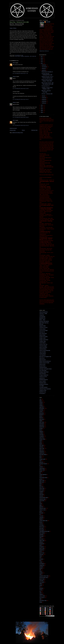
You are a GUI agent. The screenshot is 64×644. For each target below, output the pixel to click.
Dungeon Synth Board (44, 340)
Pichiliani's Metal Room (44, 372)
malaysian (41, 518)
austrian (41, 412)
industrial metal (42, 499)
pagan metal (42, 541)
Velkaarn (14, 77)
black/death (42, 424)
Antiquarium (42, 315)
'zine (40, 399)
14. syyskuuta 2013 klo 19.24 (21, 117)
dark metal (42, 445)
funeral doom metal (43, 478)
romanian (41, 559)
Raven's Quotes (43, 381)
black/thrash (42, 427)
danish (23, 56)
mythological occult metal (44, 531)
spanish (41, 568)
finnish (41, 471)
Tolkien (41, 584)
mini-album (42, 525)
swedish (41, 573)
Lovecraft (41, 516)
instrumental (42, 501)
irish (40, 502)
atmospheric (42, 408)
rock (40, 557)
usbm (41, 593)
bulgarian (41, 432)
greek (41, 484)
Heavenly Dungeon (43, 346)
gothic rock (42, 482)
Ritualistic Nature (43, 383)
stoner (41, 571)
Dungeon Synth (42, 338)
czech (41, 442)
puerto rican (42, 553)
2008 (42, 112)
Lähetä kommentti (13, 128)
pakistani (41, 542)
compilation (42, 436)
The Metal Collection (43, 387)
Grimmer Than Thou (43, 344)
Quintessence (42, 378)
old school (41, 539)
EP (40, 465)
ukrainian (41, 588)
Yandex (11, 28)
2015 (42, 60)
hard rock (41, 487)
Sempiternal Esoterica (44, 384)
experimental (42, 468)
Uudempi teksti (13, 130)
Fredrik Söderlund (43, 475)
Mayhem (41, 519)
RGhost (15, 28)
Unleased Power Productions (45, 389)
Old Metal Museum (43, 367)
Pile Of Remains (43, 373)
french (41, 476)
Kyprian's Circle (42, 510)
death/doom (42, 451)
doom (41, 458)
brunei (41, 430)
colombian (41, 435)
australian (41, 410)
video (40, 599)
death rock (42, 450)
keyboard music (43, 508)
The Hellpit (42, 386)
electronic (41, 462)
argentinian (42, 407)
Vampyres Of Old (43, 390)
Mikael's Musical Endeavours (45, 361)
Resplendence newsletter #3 (47, 72)
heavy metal (42, 488)
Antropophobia (42, 317)
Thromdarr (42, 581)
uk (40, 587)
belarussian (42, 419)
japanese (41, 507)
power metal (42, 548)
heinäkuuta (44, 98)
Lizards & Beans (43, 354)
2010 (42, 109)
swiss (41, 574)
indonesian (42, 494)
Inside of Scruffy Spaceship (45, 350)
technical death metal (44, 577)
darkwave (41, 447)
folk (40, 473)
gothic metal (42, 481)
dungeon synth (42, 459)
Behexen (41, 418)
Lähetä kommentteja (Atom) (17, 133)
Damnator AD (42, 332)
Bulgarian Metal (42, 326)
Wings (41, 602)
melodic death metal (43, 521)
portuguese (42, 547)
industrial (41, 496)
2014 (42, 62)
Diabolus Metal (42, 335)
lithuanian (41, 513)
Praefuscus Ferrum (43, 377)
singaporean (42, 565)
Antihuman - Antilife (43, 314)
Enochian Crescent (43, 464)
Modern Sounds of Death (44, 363)
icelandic (41, 493)
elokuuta (44, 96)
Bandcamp (42, 413)
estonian (41, 467)
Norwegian (42, 536)
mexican (41, 524)
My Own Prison (42, 366)
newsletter (41, 534)
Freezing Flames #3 (45, 86)
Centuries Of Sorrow (43, 327)
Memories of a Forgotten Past (45, 357)
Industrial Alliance (43, 349)
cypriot (41, 441)
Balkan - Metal (42, 320)
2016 (42, 58)
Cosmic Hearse (42, 329)
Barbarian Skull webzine (44, 321)
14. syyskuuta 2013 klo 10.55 (21, 89)
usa (40, 591)
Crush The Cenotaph (44, 330)
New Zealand (42, 533)
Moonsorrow (42, 527)
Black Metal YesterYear (44, 323)
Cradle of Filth (42, 439)
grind (40, 485)
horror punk (42, 490)
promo (41, 551)
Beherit (41, 416)
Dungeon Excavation (44, 337)
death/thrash (42, 453)
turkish (41, 585)
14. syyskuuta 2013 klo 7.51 (20, 73)
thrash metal (42, 579)
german (41, 479)
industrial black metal (44, 498)
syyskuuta (44, 70)
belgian (41, 421)
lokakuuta (44, 69)
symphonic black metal (44, 576)
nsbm (41, 537)
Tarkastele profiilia (44, 51)
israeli (41, 504)
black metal (18, 56)
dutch (41, 461)
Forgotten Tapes (43, 341)
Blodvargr (41, 324)
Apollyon (41, 405)
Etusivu (23, 130)
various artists (42, 596)
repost (41, 556)
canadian (41, 433)
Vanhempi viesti (34, 130)
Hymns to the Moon (43, 347)
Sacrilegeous (42, 564)
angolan (41, 404)
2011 (42, 107)
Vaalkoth (41, 594)
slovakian (41, 567)
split (40, 570)
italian (41, 505)
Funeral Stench (42, 343)
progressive (42, 550)
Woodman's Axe (43, 392)
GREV (14, 63)
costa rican (42, 438)
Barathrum (42, 415)
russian (41, 562)
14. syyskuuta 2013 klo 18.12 (21, 99)
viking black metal (43, 601)
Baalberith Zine (42, 318)
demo (41, 456)
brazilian (41, 428)
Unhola (41, 590)
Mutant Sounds (42, 364)
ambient (41, 402)
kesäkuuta (44, 99)
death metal (42, 448)
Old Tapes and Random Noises (46, 369)
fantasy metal (42, 470)
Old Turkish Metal (43, 370)
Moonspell (41, 528)
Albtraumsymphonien (44, 312)
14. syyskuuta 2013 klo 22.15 (21, 125)
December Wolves (43, 455)
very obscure (33, 56)
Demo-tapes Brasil (43, 334)
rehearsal (27, 56)
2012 (42, 105)
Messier (41, 522)
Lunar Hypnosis (42, 355)
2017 (42, 56)
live (40, 514)
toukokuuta (44, 101)
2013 (42, 63)
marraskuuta (44, 67)
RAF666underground (44, 380)
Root (40, 561)
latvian (41, 511)
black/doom (42, 425)
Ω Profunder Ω (42, 393)
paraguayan (42, 544)
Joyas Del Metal (43, 352)
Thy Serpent (42, 582)
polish (41, 545)
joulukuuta (44, 65)
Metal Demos (42, 358)
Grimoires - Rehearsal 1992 (47, 94)
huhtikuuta (44, 103)
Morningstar (42, 530)
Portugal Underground (44, 375)
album (41, 401)
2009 (42, 110)
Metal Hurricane (43, 360)
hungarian (41, 491)
